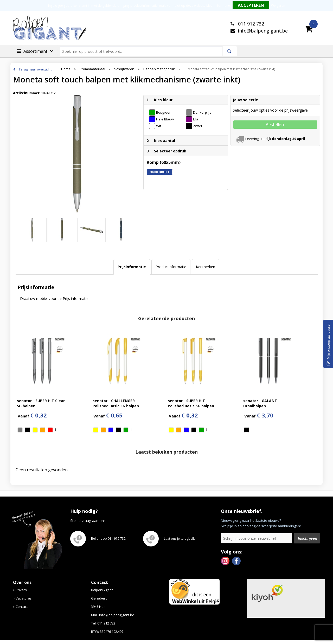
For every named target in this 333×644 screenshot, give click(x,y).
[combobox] (143, 51)
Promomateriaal (92, 69)
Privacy (21, 590)
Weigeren (278, 6)
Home (66, 69)
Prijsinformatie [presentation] (132, 267)
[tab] (132, 267)
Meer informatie (218, 6)
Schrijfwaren (124, 69)
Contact (22, 607)
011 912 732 (250, 24)
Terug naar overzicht (35, 69)
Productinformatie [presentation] (171, 267)
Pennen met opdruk (159, 69)
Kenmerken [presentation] (206, 267)
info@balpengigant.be (263, 31)
